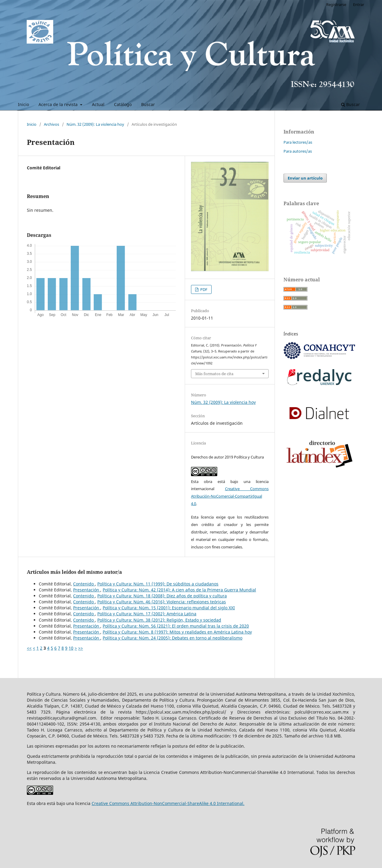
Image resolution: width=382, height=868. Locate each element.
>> (81, 648)
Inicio (23, 104)
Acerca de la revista (59, 104)
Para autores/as (298, 151)
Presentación (87, 590)
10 (71, 648)
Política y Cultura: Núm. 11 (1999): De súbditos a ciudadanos (158, 584)
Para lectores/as (298, 142)
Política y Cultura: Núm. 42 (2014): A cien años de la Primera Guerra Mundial (179, 590)
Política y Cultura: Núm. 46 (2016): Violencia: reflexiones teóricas (162, 602)
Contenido (84, 584)
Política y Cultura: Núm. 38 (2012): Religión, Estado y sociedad (159, 620)
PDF (203, 289)
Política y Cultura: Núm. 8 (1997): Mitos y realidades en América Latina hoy (177, 632)
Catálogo (123, 104)
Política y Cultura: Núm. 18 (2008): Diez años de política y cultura (162, 596)
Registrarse (336, 4)
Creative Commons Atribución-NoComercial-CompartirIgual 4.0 (230, 496)
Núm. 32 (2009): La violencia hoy (95, 124)
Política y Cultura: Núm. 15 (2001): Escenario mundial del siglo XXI (169, 608)
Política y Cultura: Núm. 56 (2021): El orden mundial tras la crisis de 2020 (176, 626)
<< (29, 648)
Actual (98, 104)
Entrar (359, 4)
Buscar (148, 104)
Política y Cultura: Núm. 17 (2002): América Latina (147, 614)
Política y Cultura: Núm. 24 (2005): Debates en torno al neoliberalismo (172, 638)
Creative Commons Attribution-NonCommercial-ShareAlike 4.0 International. (168, 803)
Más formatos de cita (214, 374)
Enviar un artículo (305, 178)
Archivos (51, 124)
